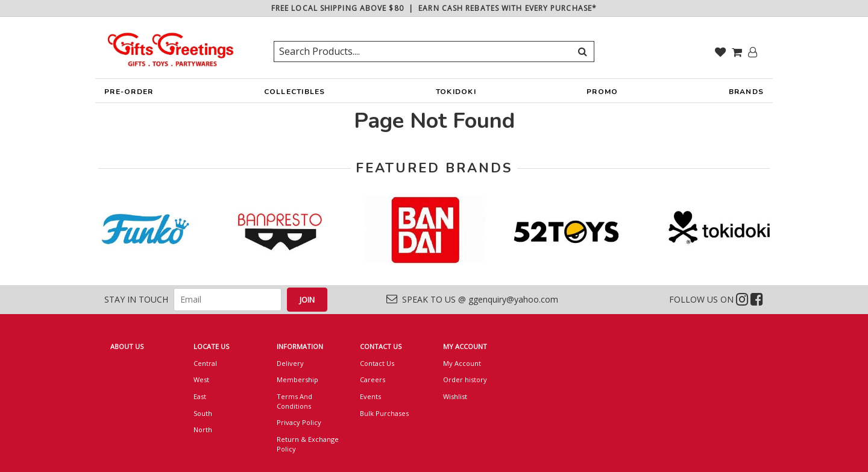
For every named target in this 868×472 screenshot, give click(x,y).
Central (205, 363)
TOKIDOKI (456, 95)
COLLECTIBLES (295, 95)
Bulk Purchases (384, 413)
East (200, 396)
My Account (462, 363)
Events (370, 396)
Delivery (290, 363)
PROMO (602, 92)
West (201, 379)
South (203, 413)
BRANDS (747, 95)
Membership (297, 379)
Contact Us (377, 363)
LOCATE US (211, 346)
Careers (373, 379)
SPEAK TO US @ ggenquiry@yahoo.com (472, 299)
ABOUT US (127, 346)
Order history (465, 379)
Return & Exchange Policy (308, 444)
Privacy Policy (299, 422)
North (203, 430)
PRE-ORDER (129, 95)
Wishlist (455, 396)
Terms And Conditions (294, 401)
